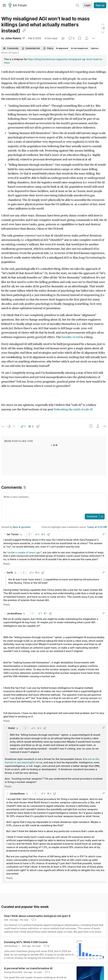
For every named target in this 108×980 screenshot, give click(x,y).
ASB (6, 920)
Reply (7, 564)
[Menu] (4, 5)
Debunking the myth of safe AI (73, 409)
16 (46, 946)
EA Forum (18, 5)
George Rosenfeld (13, 972)
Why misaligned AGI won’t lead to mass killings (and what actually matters (45, 25)
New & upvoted (22, 527)
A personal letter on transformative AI (28, 968)
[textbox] (53, 503)
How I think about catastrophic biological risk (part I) (37, 916)
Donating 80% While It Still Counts (26, 942)
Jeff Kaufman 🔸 (12, 946)
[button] (23, 426)
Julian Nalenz (13, 38)
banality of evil (71, 337)
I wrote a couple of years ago (24, 552)
